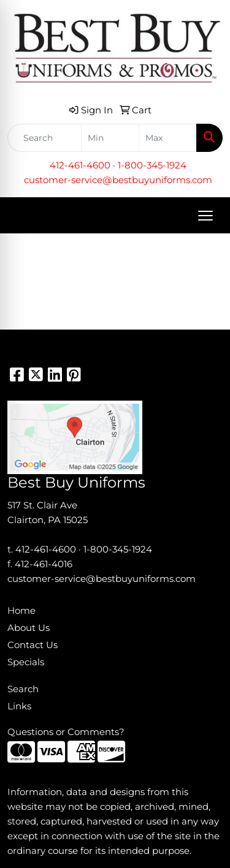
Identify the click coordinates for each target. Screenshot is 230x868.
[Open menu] (205, 216)
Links (19, 706)
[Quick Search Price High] (168, 138)
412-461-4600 (80, 165)
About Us (29, 628)
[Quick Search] (44, 138)
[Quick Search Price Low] (110, 138)
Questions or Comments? (66, 732)
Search (23, 689)
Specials (26, 662)
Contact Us (33, 645)
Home (21, 611)
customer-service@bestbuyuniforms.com (118, 180)
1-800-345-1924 (152, 165)
